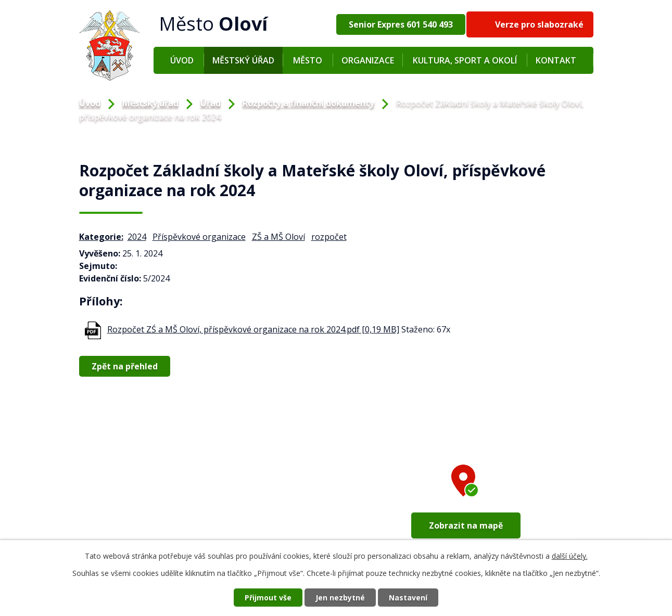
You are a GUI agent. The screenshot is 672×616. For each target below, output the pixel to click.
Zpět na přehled (125, 366)
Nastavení (408, 598)
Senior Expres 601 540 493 (401, 24)
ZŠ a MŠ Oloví (278, 237)
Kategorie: (101, 237)
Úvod (182, 60)
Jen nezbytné (340, 598)
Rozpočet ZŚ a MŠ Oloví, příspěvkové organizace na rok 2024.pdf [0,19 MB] (253, 329)
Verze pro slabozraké (539, 24)
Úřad (211, 103)
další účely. (570, 556)
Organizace (368, 60)
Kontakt (556, 60)
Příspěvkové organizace (199, 237)
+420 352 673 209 (127, 522)
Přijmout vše (268, 598)
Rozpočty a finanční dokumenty (308, 103)
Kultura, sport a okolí (465, 60)
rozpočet (329, 237)
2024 (137, 237)
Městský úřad (243, 60)
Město (308, 60)
